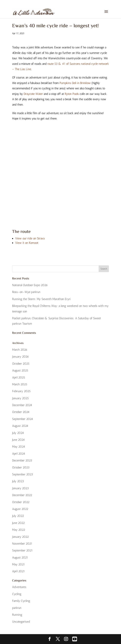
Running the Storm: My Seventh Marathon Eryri (41, 299)
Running (17, 615)
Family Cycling (21, 601)
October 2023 (21, 467)
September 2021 (22, 550)
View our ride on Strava (30, 238)
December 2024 (22, 405)
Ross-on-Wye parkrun (26, 292)
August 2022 (20, 509)
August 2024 (20, 426)
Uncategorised (21, 622)
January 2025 (20, 398)
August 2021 (20, 557)
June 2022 (18, 523)
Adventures (19, 587)
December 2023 (22, 460)
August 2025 (20, 370)
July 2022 (18, 516)
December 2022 (22, 495)
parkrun (17, 608)
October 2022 (21, 502)
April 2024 (19, 454)
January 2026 (21, 357)
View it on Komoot (27, 243)
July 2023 (18, 481)
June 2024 (18, 440)
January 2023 (20, 488)
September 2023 (23, 474)
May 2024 (19, 447)
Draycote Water (33, 94)
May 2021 (18, 564)
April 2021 (18, 571)
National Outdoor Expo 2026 (30, 285)
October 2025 (21, 364)
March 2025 (20, 384)
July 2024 (18, 433)
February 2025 (21, 391)
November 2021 (22, 544)
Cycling (17, 594)
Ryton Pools (72, 94)
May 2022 (19, 530)
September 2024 (23, 419)
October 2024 (21, 412)
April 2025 (19, 377)
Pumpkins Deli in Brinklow (75, 83)
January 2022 (20, 537)
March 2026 (20, 350)
